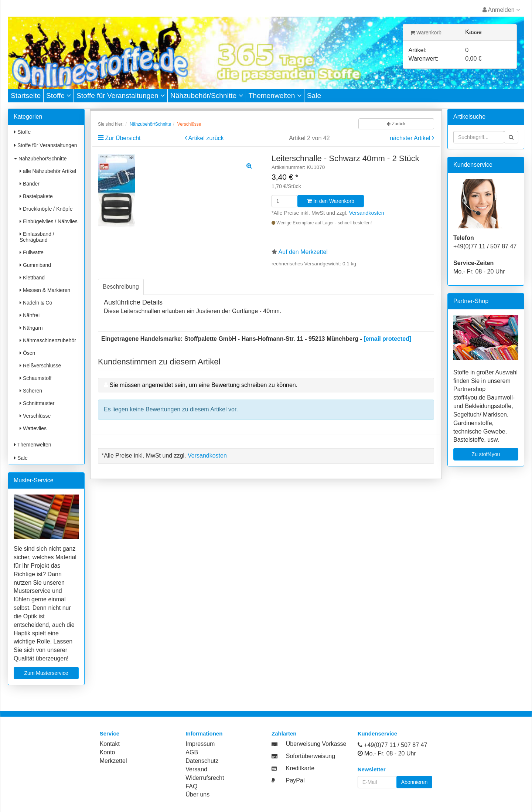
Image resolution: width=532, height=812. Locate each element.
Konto (108, 752)
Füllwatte (32, 252)
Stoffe (59, 96)
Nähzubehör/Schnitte (207, 96)
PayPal (295, 780)
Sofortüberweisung (311, 756)
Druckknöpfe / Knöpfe (46, 209)
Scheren (31, 391)
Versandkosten (367, 213)
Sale (314, 96)
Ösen (27, 353)
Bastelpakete (36, 196)
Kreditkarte (300, 768)
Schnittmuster (37, 403)
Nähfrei (30, 315)
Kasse (473, 32)
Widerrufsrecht (205, 778)
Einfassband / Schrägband (37, 237)
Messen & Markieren (45, 290)
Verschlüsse (35, 416)
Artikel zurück (206, 138)
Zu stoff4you (486, 454)
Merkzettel (113, 761)
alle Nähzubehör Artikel (48, 171)
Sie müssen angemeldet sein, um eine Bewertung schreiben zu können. (203, 385)
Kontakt (110, 744)
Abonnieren (415, 782)
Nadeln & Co (36, 303)
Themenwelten (275, 96)
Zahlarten (284, 733)
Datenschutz (202, 761)
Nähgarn (31, 328)
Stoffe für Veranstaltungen (121, 96)
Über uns (197, 794)
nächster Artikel (411, 138)
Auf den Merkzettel (303, 252)
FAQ (191, 786)
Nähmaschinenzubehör (48, 340)
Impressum (200, 744)
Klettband (32, 278)
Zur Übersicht (123, 138)
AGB (192, 752)
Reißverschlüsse (40, 366)
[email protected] (387, 339)
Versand (196, 769)
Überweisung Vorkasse (316, 744)
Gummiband (35, 265)
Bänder (30, 184)
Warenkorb (426, 33)
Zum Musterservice (46, 673)
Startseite (26, 96)
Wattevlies (33, 428)
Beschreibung (121, 287)
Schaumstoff (35, 378)
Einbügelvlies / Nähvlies (49, 221)
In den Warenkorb (331, 201)
